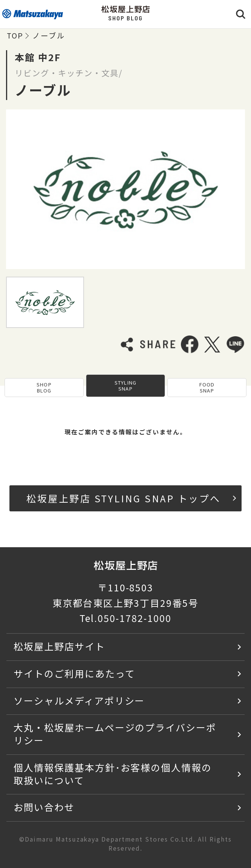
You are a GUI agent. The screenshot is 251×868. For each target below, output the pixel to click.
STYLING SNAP (125, 386)
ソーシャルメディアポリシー (79, 700)
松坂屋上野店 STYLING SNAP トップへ (131, 498)
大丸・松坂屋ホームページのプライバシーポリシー (115, 734)
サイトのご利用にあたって (74, 673)
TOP (15, 35)
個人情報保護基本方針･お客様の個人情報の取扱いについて (113, 774)
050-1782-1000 (134, 618)
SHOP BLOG (44, 387)
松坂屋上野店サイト (59, 646)
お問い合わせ (44, 807)
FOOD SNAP (207, 387)
